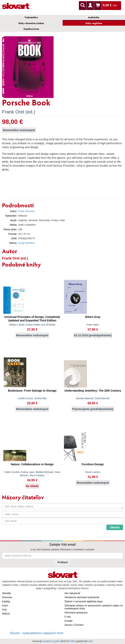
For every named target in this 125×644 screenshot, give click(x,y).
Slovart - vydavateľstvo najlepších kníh (37, 633)
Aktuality (6, 593)
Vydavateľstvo (31, 17)
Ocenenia (7, 597)
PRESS (6, 614)
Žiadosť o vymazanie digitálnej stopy (84, 601)
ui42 (90, 641)
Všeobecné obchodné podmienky (82, 597)
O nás (68, 617)
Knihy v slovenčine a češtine (31, 23)
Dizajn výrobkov (27, 243)
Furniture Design (93, 464)
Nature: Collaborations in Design (32, 464)
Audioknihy (94, 17)
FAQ (4, 610)
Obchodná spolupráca (76, 613)
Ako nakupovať (73, 593)
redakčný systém (52, 641)
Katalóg (6, 601)
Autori (5, 606)
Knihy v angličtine (94, 23)
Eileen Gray (93, 317)
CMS (73, 641)
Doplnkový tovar (31, 29)
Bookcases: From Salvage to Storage (32, 391)
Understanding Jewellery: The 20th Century (93, 391)
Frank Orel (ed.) (19, 112)
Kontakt (69, 621)
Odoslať (115, 527)
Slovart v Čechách (74, 625)
